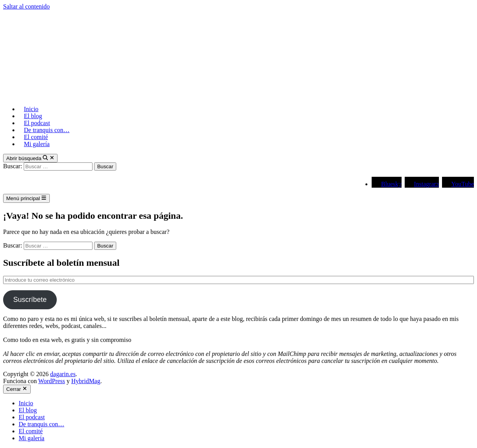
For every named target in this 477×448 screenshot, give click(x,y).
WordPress (52, 381)
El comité (36, 137)
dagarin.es (63, 374)
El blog (33, 116)
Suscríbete (30, 300)
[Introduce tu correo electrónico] (238, 280)
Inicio (31, 109)
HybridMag (86, 381)
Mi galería (37, 144)
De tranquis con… (47, 130)
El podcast (37, 123)
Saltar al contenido (26, 6)
